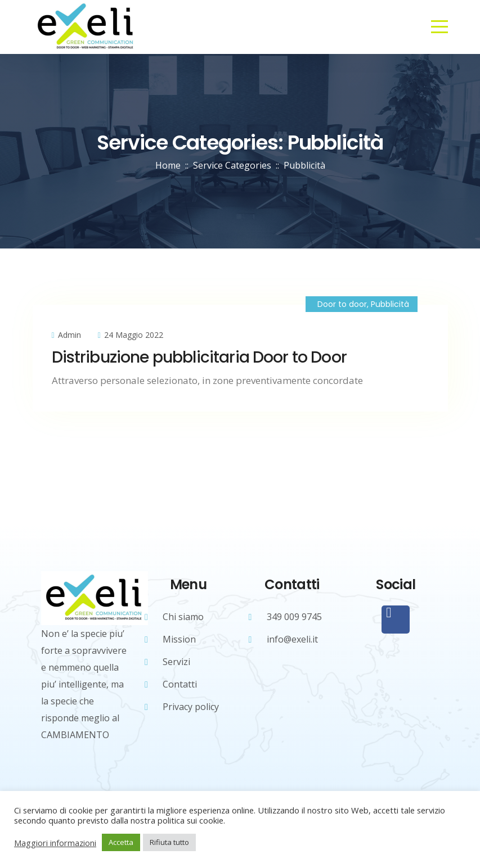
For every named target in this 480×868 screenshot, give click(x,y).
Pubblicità (390, 304)
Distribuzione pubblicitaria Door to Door (199, 357)
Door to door (342, 304)
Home (168, 165)
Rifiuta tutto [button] (169, 842)
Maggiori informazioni (55, 843)
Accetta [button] (121, 842)
